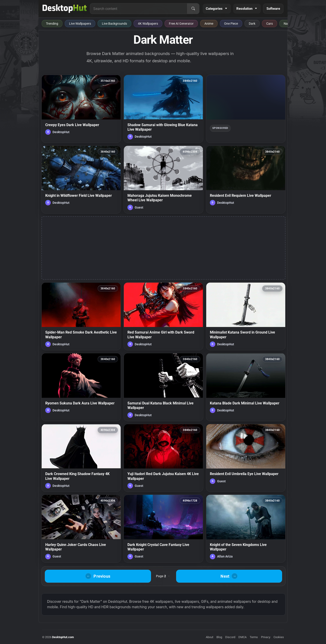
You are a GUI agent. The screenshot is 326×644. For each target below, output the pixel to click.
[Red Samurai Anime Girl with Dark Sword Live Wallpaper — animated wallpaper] (163, 316)
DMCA (242, 637)
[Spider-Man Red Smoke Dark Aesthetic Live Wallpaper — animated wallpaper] (81, 316)
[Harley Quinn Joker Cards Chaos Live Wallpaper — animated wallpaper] (81, 529)
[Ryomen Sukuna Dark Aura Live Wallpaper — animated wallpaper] (81, 387)
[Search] (193, 9)
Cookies (279, 637)
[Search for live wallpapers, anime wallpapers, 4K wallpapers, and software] (139, 9)
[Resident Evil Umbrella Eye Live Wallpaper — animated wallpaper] (246, 458)
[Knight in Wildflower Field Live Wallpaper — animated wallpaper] (81, 180)
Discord (230, 637)
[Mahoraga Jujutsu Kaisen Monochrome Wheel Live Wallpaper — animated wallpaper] (163, 180)
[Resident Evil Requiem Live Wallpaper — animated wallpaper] (246, 180)
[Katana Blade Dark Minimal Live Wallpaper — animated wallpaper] (246, 387)
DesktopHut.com (63, 637)
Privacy (266, 637)
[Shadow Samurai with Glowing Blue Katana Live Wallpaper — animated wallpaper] (163, 109)
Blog (219, 637)
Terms (254, 637)
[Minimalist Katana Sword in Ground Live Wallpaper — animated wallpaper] (246, 316)
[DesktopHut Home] (65, 9)
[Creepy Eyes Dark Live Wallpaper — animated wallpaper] (81, 109)
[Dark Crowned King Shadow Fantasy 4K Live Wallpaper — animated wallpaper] (81, 458)
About (210, 637)
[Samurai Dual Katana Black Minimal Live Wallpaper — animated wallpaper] (163, 387)
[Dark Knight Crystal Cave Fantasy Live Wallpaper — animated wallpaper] (163, 529)
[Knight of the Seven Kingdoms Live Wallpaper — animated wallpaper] (246, 529)
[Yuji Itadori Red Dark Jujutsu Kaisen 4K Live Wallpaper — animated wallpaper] (163, 458)
